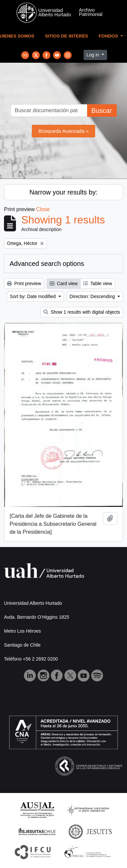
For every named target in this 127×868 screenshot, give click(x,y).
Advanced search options (47, 264)
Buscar (101, 111)
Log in (94, 55)
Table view (98, 283)
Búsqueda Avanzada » (64, 131)
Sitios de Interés (67, 36)
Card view (64, 283)
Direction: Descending (93, 296)
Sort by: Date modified (33, 296)
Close (43, 209)
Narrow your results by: (64, 192)
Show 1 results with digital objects (82, 312)
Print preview (24, 283)
